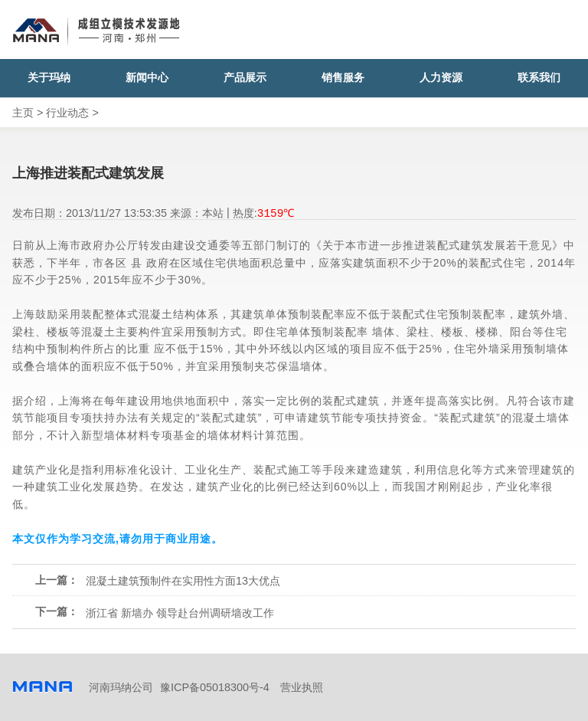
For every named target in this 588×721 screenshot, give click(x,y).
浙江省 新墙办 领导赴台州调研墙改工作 (180, 613)
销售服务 (343, 78)
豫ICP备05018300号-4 (215, 687)
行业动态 (67, 113)
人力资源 (441, 78)
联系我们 (539, 78)
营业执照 (302, 687)
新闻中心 (147, 78)
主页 (23, 113)
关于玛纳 (49, 78)
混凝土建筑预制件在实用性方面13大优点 (183, 581)
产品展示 (245, 78)
